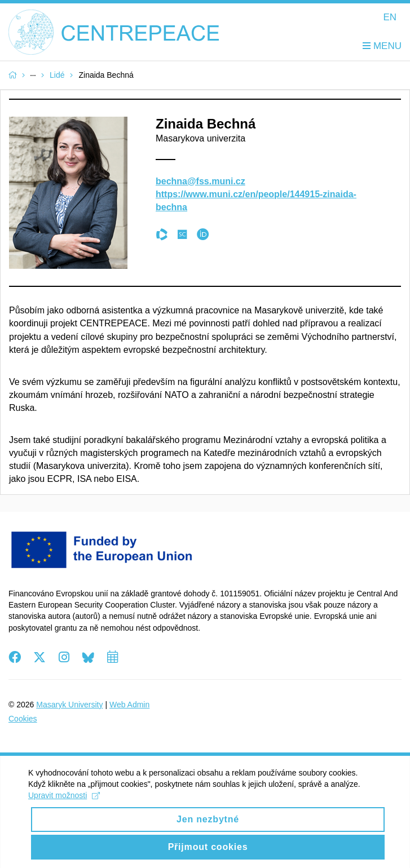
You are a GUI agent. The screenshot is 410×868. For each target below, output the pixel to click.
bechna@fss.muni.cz (200, 181)
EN (390, 17)
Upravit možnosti (64, 804)
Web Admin (129, 705)
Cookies (23, 719)
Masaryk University (69, 705)
